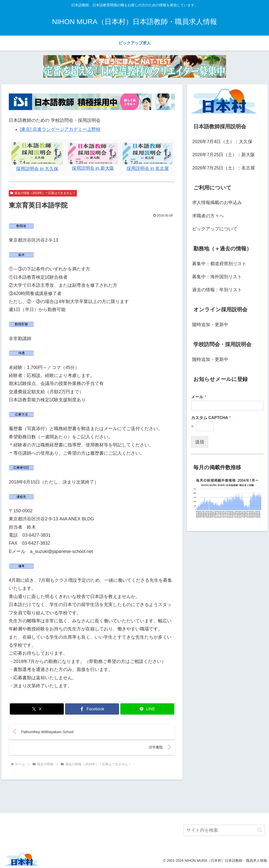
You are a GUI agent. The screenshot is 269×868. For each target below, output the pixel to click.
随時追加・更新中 (210, 325)
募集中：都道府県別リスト (219, 264)
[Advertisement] (134, 796)
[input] (224, 831)
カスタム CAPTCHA (211, 418)
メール (199, 397)
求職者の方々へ (208, 216)
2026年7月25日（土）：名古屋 (224, 168)
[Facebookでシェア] (92, 709)
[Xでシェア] (37, 709)
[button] (260, 831)
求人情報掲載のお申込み (217, 203)
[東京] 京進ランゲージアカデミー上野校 (60, 129)
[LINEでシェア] (147, 709)
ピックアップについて (215, 229)
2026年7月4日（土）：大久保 (222, 142)
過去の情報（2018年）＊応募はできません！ (43, 193)
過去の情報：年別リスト (217, 290)
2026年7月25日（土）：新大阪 (224, 155)
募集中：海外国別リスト (217, 277)
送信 (200, 442)
